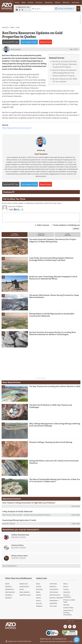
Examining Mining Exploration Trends (19, 520)
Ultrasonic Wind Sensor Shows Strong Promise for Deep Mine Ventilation (54, 296)
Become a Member (56, 598)
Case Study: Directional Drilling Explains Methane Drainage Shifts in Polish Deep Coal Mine (51, 259)
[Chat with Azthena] (77, 640)
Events (38, 600)
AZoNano (8, 587)
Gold (18, 27)
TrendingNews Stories (15, 234)
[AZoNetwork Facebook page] (20, 10)
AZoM (7, 584)
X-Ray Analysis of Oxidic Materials (17, 511)
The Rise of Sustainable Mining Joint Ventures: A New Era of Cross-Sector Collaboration (55, 480)
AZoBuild (8, 598)
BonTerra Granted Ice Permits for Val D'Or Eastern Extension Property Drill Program (65, 64)
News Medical (25, 592)
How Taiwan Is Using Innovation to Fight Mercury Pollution (29, 503)
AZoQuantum (24, 587)
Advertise (67, 592)
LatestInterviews (67, 234)
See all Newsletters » (10, 566)
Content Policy (68, 608)
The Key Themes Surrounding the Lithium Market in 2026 (55, 386)
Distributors (54, 592)
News (12, 27)
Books (38, 592)
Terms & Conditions (67, 596)
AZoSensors (24, 584)
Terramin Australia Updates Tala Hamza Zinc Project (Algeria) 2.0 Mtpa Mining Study (53, 240)
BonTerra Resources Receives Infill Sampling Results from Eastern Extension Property (64, 73)
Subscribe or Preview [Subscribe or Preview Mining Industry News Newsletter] (18, 558)
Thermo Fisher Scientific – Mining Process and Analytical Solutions (28, 515)
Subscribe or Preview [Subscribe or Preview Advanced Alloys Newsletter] (18, 547)
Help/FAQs (53, 603)
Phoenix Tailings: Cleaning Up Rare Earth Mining (51, 442)
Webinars (53, 587)
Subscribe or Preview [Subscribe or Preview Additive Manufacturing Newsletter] (18, 537)
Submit (76, 228)
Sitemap (66, 605)
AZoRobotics (10, 589)
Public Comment (43, 225)
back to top (71, 621)
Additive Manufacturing (20, 535)
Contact (66, 589)
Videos (38, 598)
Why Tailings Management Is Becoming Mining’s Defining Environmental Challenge (55, 425)
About (65, 584)
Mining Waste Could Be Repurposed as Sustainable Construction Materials (52, 315)
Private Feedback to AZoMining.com (67, 225)
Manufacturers (55, 595)
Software (39, 606)
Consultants (54, 589)
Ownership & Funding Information (68, 613)
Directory (39, 2)
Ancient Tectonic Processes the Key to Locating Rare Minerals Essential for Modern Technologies (53, 333)
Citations (9, 192)
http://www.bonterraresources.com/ (17, 128)
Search (66, 587)
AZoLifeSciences (25, 595)
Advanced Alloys (18, 545)
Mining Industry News (20, 556)
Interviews (53, 584)
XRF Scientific (11, 524)
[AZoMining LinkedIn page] (17, 10)
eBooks (39, 595)
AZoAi (22, 589)
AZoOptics (9, 595)
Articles (39, 587)
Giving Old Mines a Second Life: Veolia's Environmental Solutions (54, 462)
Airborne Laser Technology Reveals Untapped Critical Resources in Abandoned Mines (53, 278)
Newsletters (54, 600)
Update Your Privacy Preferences (18, 641)
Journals (39, 603)
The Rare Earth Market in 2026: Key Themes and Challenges (51, 406)
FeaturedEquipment (41, 234)
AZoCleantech (10, 592)
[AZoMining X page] (22, 10)
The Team (53, 606)
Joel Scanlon (41, 154)
